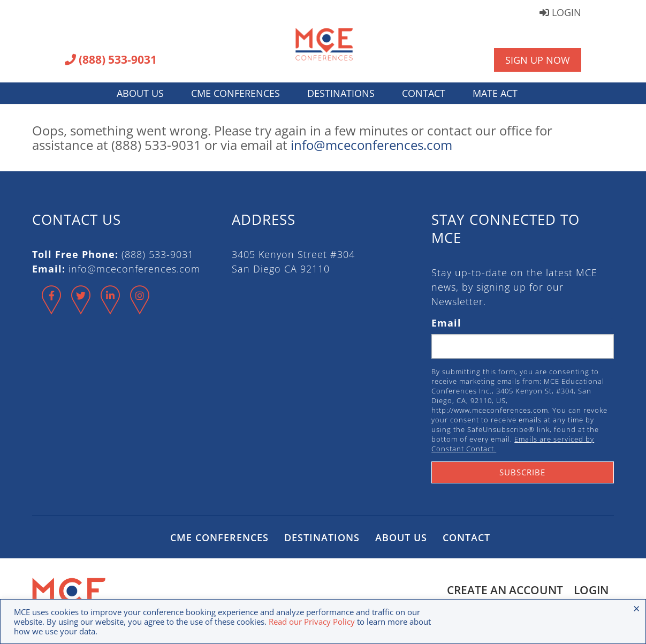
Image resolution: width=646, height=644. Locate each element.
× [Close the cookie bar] (637, 608)
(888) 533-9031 (111, 60)
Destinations (341, 93)
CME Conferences (235, 93)
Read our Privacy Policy (312, 622)
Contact (424, 93)
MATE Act (495, 93)
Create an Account (505, 590)
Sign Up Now (538, 60)
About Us (140, 93)
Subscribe (522, 472)
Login (560, 13)
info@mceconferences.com (371, 145)
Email (446, 323)
